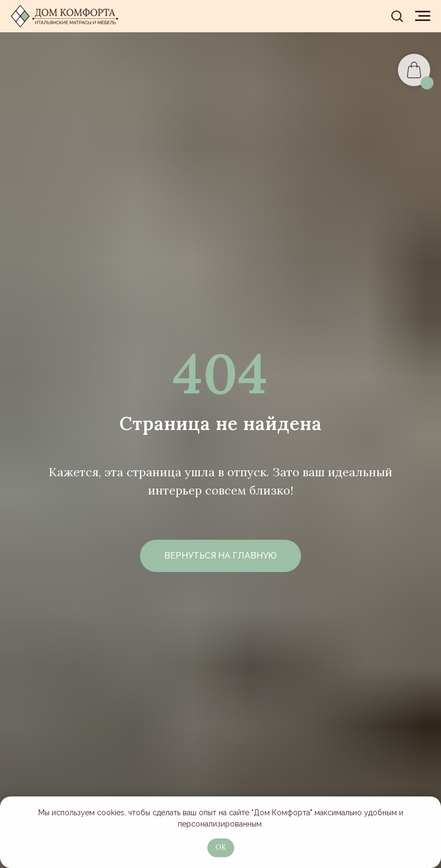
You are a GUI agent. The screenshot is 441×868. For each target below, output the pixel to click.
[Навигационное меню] (423, 16)
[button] (397, 16)
